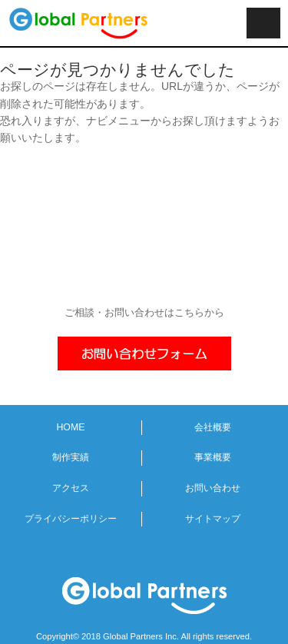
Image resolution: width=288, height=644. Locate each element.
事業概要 (213, 457)
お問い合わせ (213, 488)
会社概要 (213, 427)
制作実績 (71, 457)
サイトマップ (213, 519)
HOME (70, 427)
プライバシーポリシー (71, 519)
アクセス (71, 488)
